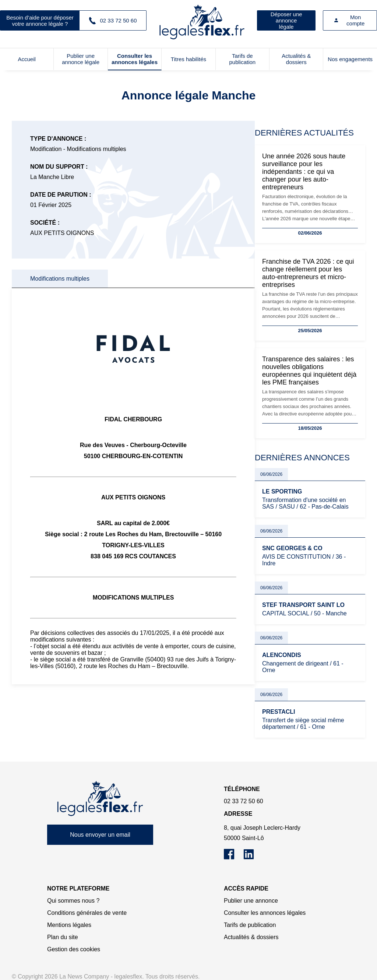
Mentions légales (69, 925)
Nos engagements (350, 59)
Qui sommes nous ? (73, 901)
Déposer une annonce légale (286, 20)
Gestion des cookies (74, 949)
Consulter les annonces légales (135, 59)
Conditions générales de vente (87, 913)
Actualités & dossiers (296, 59)
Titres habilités (188, 59)
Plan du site (63, 937)
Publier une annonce (251, 901)
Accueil (27, 59)
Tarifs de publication (242, 59)
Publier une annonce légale (81, 59)
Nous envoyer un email (100, 835)
